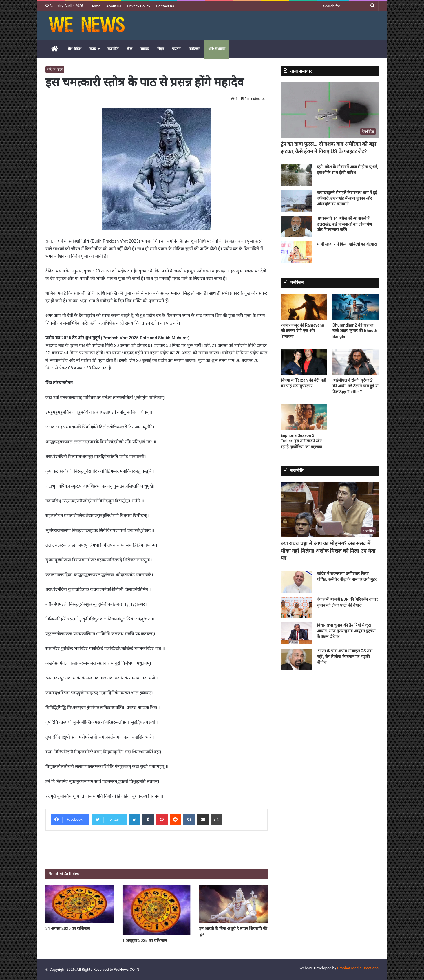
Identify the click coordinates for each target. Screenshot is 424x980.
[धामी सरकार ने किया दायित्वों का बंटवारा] (297, 252)
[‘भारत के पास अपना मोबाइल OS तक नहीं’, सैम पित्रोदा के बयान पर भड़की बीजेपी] (297, 659)
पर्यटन (176, 49)
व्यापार (145, 49)
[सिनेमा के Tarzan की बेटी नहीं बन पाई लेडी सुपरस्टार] (304, 362)
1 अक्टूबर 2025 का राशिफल (145, 941)
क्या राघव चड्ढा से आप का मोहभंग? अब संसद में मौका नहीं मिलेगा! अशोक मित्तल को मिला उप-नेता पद (328, 551)
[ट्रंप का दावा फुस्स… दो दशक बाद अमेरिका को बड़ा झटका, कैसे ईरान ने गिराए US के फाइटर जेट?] (330, 110)
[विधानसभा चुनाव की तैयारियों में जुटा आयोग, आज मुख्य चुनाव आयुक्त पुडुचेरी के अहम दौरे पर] (297, 633)
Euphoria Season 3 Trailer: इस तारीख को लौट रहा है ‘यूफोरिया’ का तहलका (301, 441)
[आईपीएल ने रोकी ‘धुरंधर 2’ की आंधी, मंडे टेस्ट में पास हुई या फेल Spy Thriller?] (356, 362)
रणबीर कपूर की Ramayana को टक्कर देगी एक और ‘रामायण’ (302, 331)
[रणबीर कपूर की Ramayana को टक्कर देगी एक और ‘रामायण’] (304, 307)
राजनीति (113, 49)
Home (95, 6)
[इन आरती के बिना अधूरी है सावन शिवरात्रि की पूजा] (233, 904)
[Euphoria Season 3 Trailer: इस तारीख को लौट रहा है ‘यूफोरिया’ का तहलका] (304, 417)
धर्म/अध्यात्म (217, 49)
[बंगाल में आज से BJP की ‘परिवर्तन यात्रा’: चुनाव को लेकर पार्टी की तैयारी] (297, 608)
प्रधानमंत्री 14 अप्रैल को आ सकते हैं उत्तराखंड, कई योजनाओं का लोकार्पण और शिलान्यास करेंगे (344, 224)
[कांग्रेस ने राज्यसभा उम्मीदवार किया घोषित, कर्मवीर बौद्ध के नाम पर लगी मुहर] (297, 582)
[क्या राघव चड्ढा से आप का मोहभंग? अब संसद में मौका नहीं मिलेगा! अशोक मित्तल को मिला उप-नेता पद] (330, 509)
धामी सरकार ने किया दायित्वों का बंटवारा (347, 244)
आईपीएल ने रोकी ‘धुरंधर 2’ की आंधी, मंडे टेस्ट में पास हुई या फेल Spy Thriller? (356, 386)
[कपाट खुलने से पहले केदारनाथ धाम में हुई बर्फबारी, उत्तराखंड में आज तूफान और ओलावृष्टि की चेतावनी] (297, 201)
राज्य (93, 49)
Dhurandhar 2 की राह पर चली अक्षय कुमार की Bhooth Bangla (355, 331)
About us (114, 6)
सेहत (161, 49)
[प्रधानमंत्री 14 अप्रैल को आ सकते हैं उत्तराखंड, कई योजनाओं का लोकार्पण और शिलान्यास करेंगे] (297, 227)
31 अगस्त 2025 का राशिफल (68, 928)
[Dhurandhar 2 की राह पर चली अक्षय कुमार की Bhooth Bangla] (356, 307)
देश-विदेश (75, 49)
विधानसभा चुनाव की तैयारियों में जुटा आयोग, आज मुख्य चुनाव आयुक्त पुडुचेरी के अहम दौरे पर (346, 631)
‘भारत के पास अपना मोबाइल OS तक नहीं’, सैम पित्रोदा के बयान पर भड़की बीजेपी (345, 656)
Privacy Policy (139, 6)
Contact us (165, 6)
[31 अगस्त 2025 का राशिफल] (80, 904)
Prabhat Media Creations (358, 968)
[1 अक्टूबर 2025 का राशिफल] (157, 910)
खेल (129, 49)
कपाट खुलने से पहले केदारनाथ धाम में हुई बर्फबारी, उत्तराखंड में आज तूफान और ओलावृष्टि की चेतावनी (347, 198)
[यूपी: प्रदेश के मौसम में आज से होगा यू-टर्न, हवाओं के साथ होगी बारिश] (297, 175)
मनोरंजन (194, 49)
